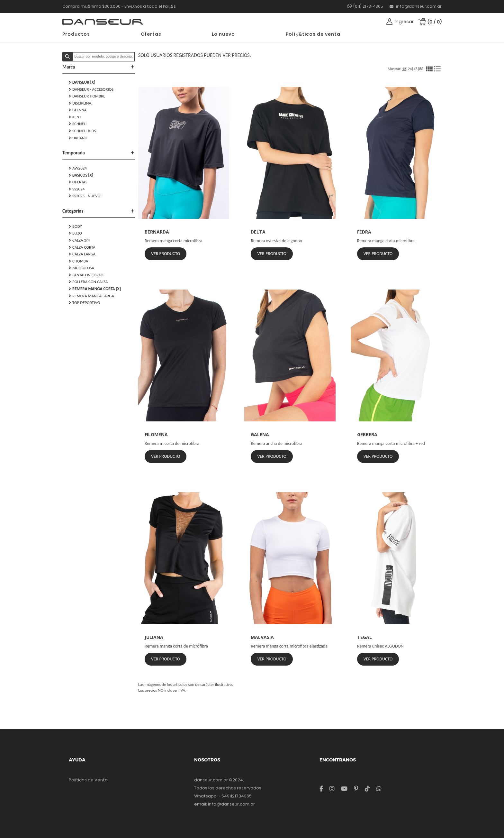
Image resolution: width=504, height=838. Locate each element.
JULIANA (154, 637)
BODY (75, 226)
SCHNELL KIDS (82, 131)
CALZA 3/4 (79, 240)
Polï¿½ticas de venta (313, 34)
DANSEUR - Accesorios (91, 89)
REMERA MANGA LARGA (91, 296)
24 (410, 69)
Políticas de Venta (88, 780)
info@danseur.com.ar (416, 6)
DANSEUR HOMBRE (87, 96)
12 (404, 69)
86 (421, 69)
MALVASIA (262, 637)
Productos (76, 34)
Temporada (99, 153)
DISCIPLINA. (81, 103)
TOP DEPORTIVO (84, 303)
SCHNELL (78, 124)
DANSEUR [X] (82, 82)
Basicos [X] (81, 175)
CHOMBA (78, 261)
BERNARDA (157, 232)
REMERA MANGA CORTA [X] (95, 289)
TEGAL (364, 637)
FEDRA (364, 232)
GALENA (260, 434)
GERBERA (367, 434)
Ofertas (151, 34)
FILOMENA (156, 434)
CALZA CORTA (82, 247)
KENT (75, 117)
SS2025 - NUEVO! (85, 196)
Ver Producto (166, 254)
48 (416, 69)
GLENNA (78, 110)
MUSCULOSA (81, 268)
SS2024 (77, 189)
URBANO (78, 138)
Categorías (99, 211)
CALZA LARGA (82, 254)
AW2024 (78, 168)
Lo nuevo (223, 34)
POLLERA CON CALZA (88, 282)
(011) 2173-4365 (368, 6)
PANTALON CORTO (86, 275)
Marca (99, 67)
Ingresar (404, 22)
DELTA (258, 232)
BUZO (75, 233)
